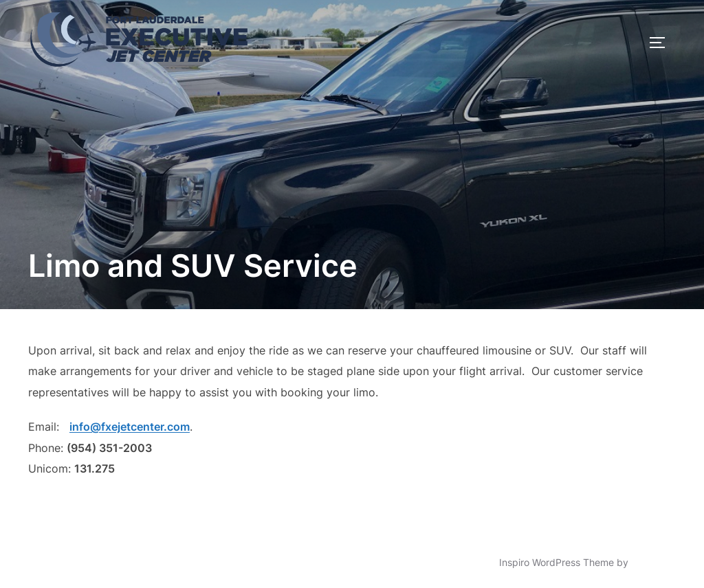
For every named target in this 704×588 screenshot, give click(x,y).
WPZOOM (653, 562)
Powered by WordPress (81, 562)
